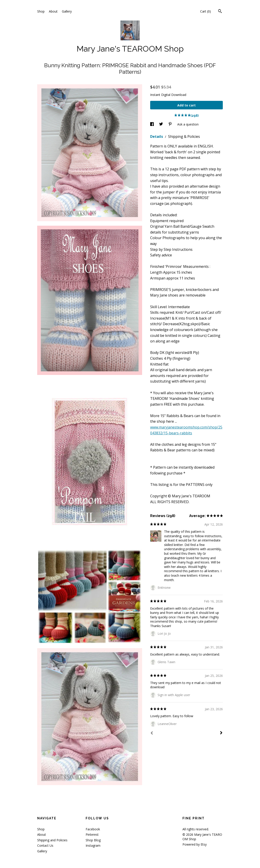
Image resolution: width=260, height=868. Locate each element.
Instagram (93, 845)
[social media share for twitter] (161, 124)
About (53, 11)
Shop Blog (93, 840)
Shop (41, 11)
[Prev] (152, 734)
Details (157, 136)
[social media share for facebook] (152, 124)
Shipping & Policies (184, 136)
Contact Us (45, 845)
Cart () (206, 11)
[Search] (220, 12)
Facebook (93, 829)
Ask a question (188, 124)
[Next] (221, 733)
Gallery (67, 11)
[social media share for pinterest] (171, 124)
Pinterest (92, 834)
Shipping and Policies (52, 840)
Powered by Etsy (195, 844)
